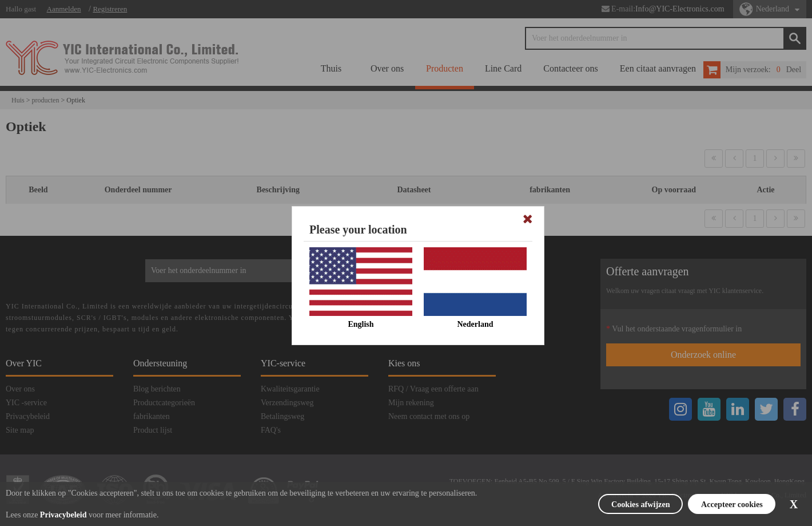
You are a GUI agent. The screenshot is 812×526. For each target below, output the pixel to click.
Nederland (475, 324)
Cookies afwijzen (613, 504)
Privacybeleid (63, 515)
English (361, 324)
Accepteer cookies (719, 504)
